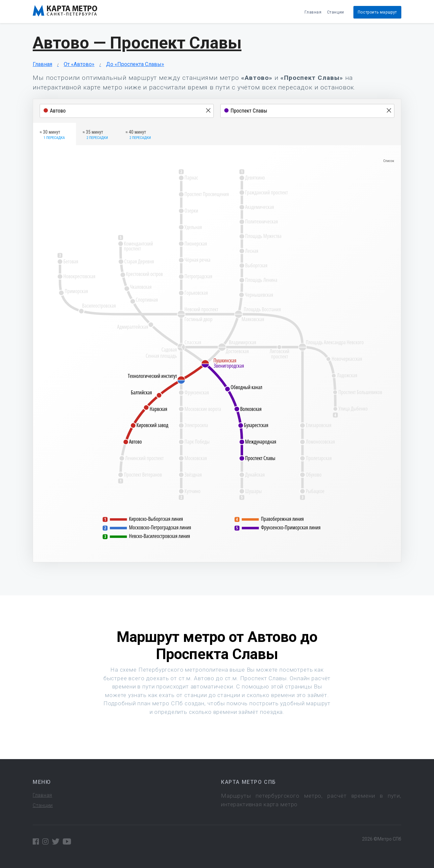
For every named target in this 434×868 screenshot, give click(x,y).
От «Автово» (79, 64)
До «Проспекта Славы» (135, 64)
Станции (336, 12)
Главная (313, 12)
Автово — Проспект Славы (137, 43)
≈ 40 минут (138, 135)
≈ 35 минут (95, 135)
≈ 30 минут (52, 135)
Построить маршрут (377, 12)
